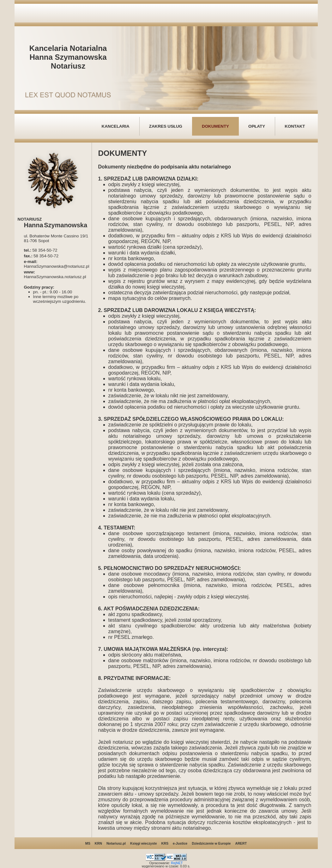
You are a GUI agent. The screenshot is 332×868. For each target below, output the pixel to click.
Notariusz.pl (116, 843)
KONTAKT (295, 126)
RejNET (177, 863)
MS (88, 843)
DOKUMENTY (215, 126)
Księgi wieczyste (144, 843)
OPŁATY (257, 126)
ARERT (241, 843)
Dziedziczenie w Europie (211, 843)
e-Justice (180, 843)
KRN (98, 843)
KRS (165, 843)
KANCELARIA (116, 126)
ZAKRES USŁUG (166, 126)
